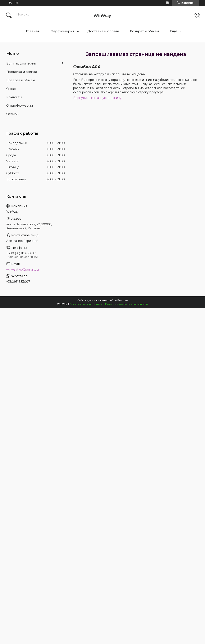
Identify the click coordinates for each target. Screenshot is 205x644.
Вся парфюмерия (21, 63)
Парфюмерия (63, 31)
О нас (11, 89)
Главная (33, 31)
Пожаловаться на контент (86, 304)
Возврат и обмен (144, 31)
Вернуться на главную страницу (97, 98)
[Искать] (9, 16)
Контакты (14, 97)
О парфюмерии (20, 105)
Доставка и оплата (103, 31)
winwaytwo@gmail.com (24, 270)
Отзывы (13, 114)
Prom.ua (123, 300)
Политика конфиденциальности (127, 304)
